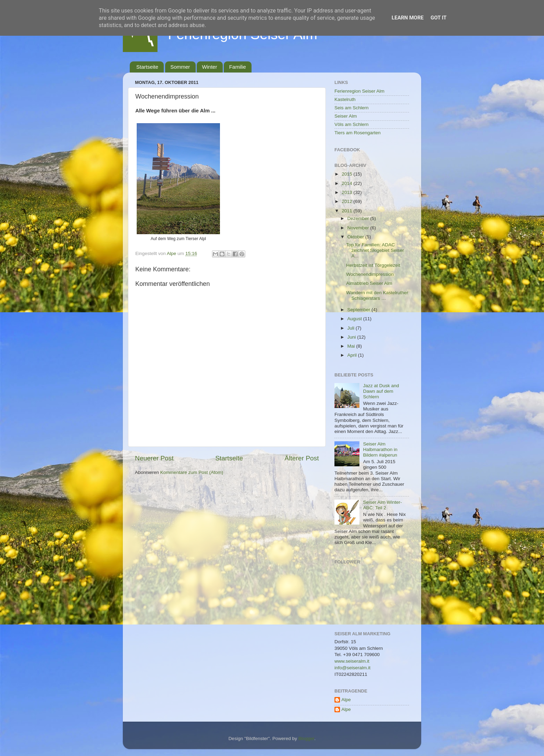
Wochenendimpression (370, 274)
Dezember (359, 218)
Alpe (346, 700)
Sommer (180, 67)
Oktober (356, 237)
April (353, 355)
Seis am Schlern (351, 108)
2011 (348, 211)
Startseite (147, 67)
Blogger (306, 738)
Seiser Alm (346, 116)
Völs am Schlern (351, 124)
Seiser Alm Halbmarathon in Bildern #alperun (380, 449)
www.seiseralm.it (352, 661)
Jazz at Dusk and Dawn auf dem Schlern (381, 391)
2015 (348, 174)
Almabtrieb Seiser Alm (369, 283)
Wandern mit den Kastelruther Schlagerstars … (377, 295)
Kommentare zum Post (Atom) (192, 472)
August (355, 319)
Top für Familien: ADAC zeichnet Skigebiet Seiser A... (375, 250)
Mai (352, 346)
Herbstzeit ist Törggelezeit (373, 265)
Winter (209, 67)
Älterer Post (302, 458)
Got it (439, 18)
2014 (348, 183)
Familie (237, 67)
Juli (351, 328)
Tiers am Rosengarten (358, 133)
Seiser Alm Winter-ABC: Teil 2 (382, 505)
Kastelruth (345, 99)
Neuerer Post (154, 458)
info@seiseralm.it (352, 668)
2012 (348, 201)
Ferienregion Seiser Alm (359, 91)
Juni (352, 337)
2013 (348, 192)
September (359, 310)
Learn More (408, 18)
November (359, 228)
